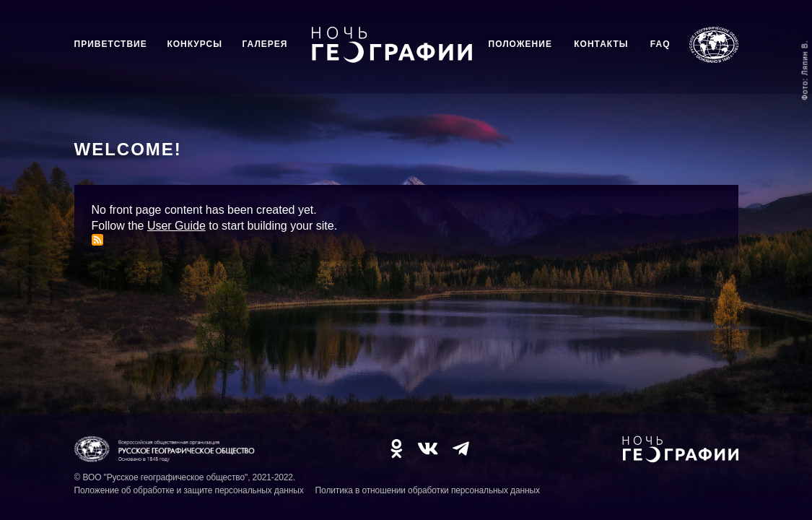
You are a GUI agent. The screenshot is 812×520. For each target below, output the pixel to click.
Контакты (601, 44)
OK (396, 448)
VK (428, 448)
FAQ (660, 44)
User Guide (176, 226)
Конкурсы (195, 44)
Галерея (265, 44)
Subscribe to (97, 240)
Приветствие (111, 44)
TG (461, 448)
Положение (520, 44)
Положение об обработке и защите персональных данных (189, 490)
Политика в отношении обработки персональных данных (428, 490)
